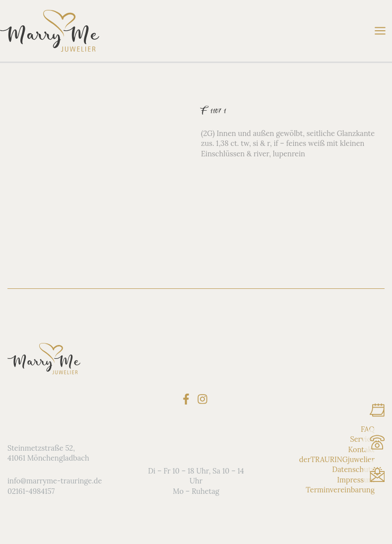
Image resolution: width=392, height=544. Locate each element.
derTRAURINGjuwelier (337, 459)
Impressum (356, 480)
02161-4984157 (31, 491)
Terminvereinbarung (340, 490)
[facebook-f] (188, 399)
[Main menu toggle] (380, 31)
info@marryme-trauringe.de (55, 481)
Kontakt (361, 449)
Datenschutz (353, 469)
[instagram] (204, 399)
